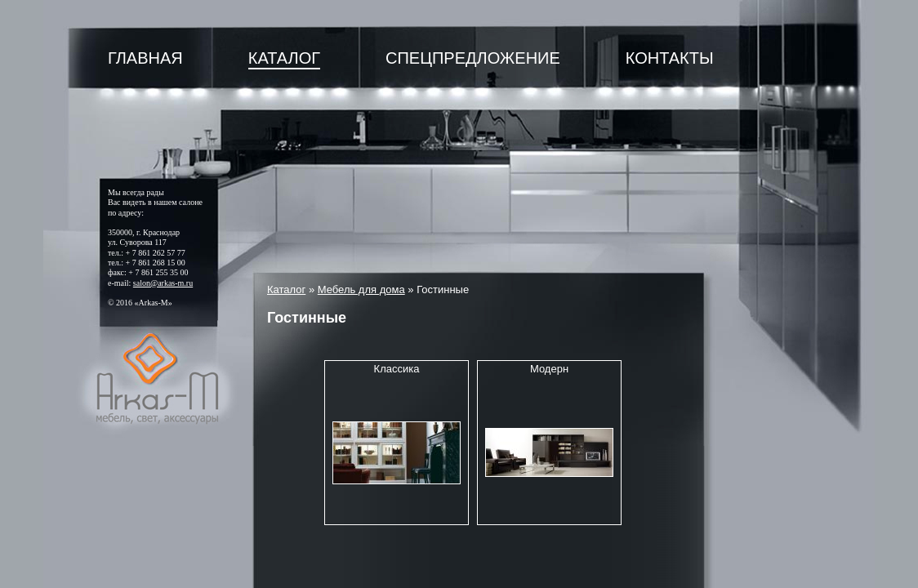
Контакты (670, 58)
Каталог (284, 58)
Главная (145, 58)
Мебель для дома (361, 290)
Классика (397, 369)
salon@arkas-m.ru (163, 283)
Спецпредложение (473, 58)
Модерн (549, 369)
